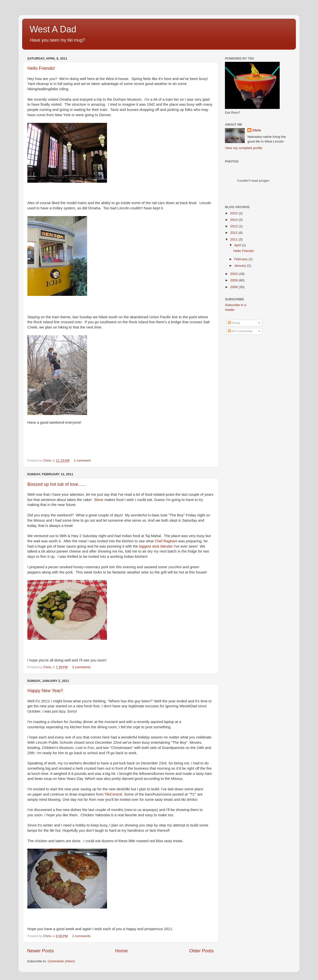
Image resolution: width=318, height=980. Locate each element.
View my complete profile (244, 148)
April (238, 245)
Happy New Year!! (45, 691)
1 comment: (83, 460)
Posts (234, 323)
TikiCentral (113, 794)
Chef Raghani (166, 541)
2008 (234, 287)
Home (121, 951)
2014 (234, 220)
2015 (234, 213)
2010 (234, 274)
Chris (257, 130)
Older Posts (201, 951)
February (241, 259)
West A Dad (53, 29)
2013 (234, 226)
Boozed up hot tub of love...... (56, 484)
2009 (234, 280)
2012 (234, 233)
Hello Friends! (41, 68)
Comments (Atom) (61, 961)
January (241, 266)
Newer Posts (40, 951)
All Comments (240, 331)
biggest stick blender (156, 546)
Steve (99, 500)
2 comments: (82, 936)
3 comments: (82, 667)
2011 (234, 239)
